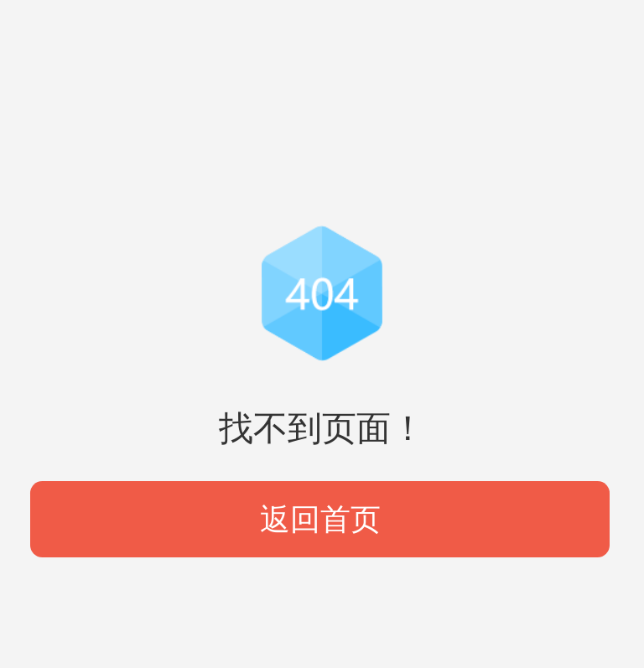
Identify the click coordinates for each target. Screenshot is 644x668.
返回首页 (320, 519)
